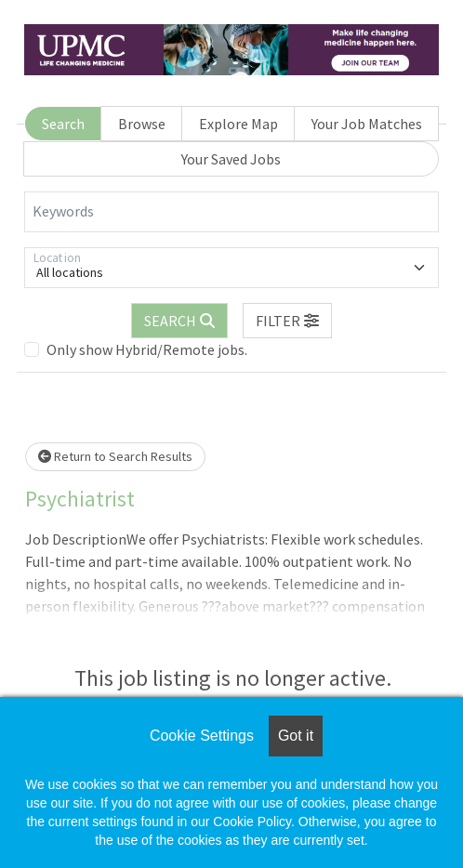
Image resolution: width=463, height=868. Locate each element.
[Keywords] (231, 212)
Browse (142, 124)
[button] (287, 321)
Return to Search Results (115, 456)
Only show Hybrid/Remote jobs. (147, 349)
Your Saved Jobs (231, 159)
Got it (296, 736)
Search (63, 124)
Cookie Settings (202, 736)
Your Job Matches (367, 124)
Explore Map (238, 124)
